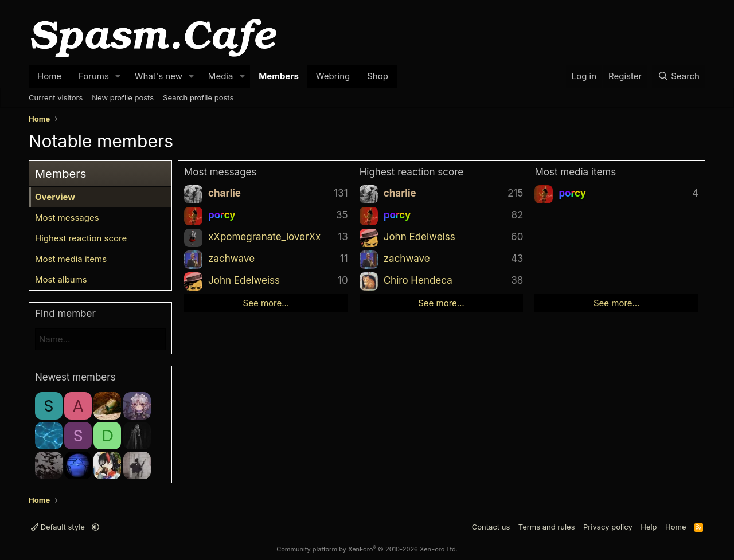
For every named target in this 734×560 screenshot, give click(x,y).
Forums (94, 76)
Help (649, 527)
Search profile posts (198, 97)
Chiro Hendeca (418, 280)
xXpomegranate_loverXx (264, 237)
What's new (159, 76)
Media (221, 76)
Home (49, 76)
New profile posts (123, 97)
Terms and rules (547, 527)
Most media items (71, 259)
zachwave (231, 259)
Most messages (67, 218)
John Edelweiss (244, 280)
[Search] (679, 76)
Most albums (61, 279)
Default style (59, 527)
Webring (333, 76)
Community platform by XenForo (367, 549)
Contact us (491, 527)
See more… (266, 303)
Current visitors (56, 97)
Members (279, 76)
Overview (55, 197)
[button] (118, 76)
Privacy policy (608, 527)
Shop (378, 76)
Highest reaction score (81, 238)
